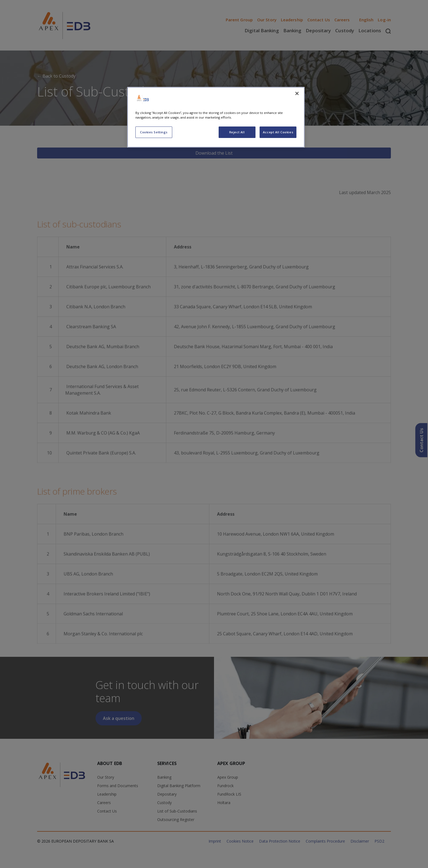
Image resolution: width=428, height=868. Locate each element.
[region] (216, 117)
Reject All (237, 132)
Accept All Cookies (278, 132)
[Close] (297, 93)
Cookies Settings (154, 132)
